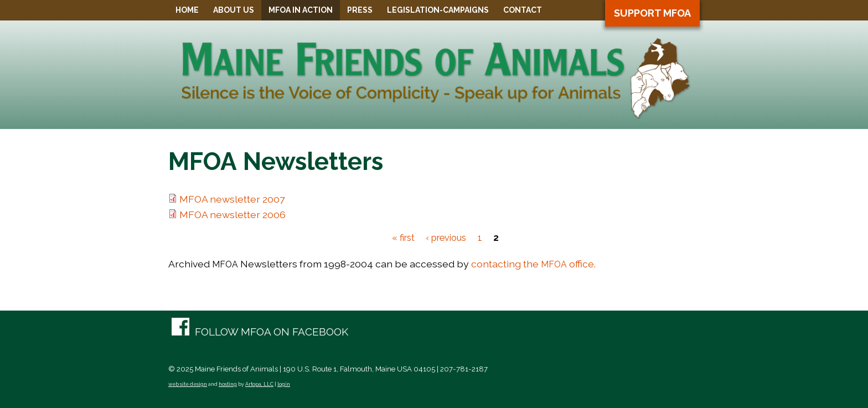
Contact (523, 10)
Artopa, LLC (259, 384)
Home (187, 10)
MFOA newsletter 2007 (232, 199)
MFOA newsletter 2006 (232, 215)
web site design (188, 384)
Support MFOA (652, 13)
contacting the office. (533, 264)
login (284, 384)
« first (403, 238)
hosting (228, 384)
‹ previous (446, 238)
